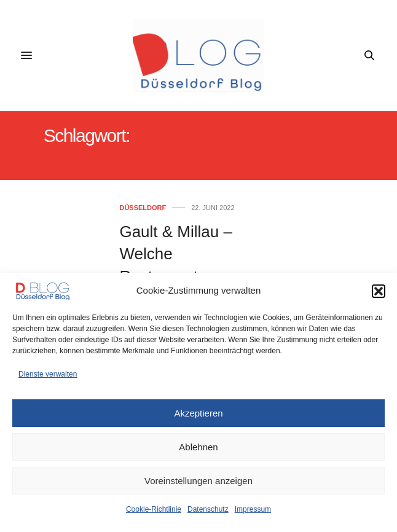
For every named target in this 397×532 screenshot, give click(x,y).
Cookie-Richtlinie (154, 509)
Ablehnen (198, 447)
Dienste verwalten (48, 374)
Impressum (253, 509)
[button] (379, 291)
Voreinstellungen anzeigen (198, 481)
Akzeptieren (198, 413)
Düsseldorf (143, 208)
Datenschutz (208, 509)
